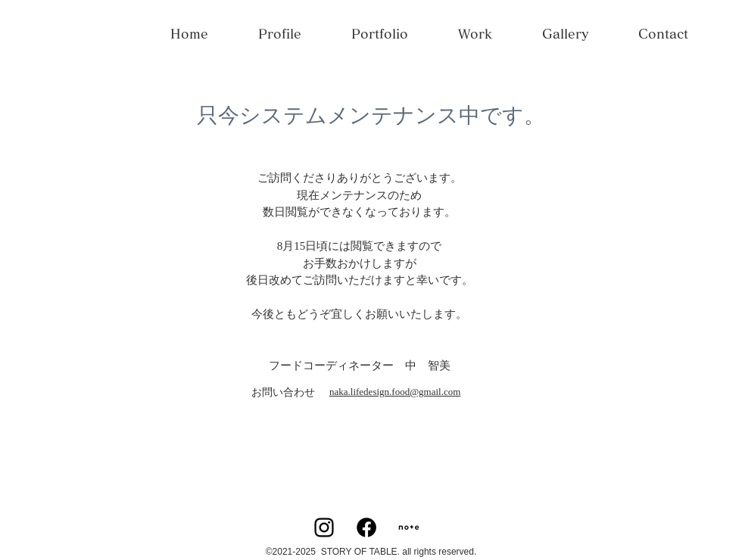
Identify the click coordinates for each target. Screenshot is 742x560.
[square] (409, 527)
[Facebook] (366, 527)
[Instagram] (324, 527)
